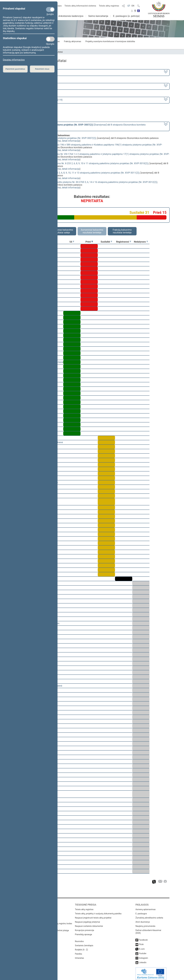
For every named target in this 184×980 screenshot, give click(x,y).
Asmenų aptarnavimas (145, 907)
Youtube (143, 951)
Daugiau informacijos (14, 60)
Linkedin (143, 960)
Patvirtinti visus (42, 69)
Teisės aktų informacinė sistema (80, 6)
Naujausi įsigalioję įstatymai (87, 920)
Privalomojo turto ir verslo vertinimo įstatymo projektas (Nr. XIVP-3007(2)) (58, 138)
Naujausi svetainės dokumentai (89, 924)
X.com (142, 947)
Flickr (141, 942)
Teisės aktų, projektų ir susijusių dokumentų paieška (98, 912)
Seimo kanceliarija (98, 16)
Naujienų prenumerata (145, 924)
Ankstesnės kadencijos (71, 16)
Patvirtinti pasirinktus (15, 69)
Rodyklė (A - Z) (81, 948)
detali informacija (71, 141)
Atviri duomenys (143, 920)
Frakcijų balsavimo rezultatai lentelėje (122, 231)
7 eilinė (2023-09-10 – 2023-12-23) (34, 86)
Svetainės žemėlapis (84, 943)
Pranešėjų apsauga (83, 932)
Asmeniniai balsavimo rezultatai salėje (62, 231)
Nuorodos (79, 939)
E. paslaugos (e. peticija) (126, 16)
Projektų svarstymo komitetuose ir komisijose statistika (110, 41)
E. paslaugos (141, 912)
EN (133, 6)
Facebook (143, 938)
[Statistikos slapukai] (50, 39)
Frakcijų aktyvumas (73, 41)
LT (129, 6)
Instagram (143, 956)
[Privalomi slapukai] (50, 9)
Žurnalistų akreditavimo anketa (149, 916)
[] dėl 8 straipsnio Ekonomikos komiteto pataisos (81, 126)
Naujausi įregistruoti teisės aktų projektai (93, 916)
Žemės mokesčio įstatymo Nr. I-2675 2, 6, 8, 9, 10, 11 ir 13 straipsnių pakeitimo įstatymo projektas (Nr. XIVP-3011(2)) (80, 173)
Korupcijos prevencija (84, 928)
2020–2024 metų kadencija (30, 72)
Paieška (78, 952)
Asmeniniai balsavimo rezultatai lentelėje (92, 231)
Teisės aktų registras (109, 6)
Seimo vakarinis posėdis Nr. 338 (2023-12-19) (39, 100)
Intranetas (79, 956)
